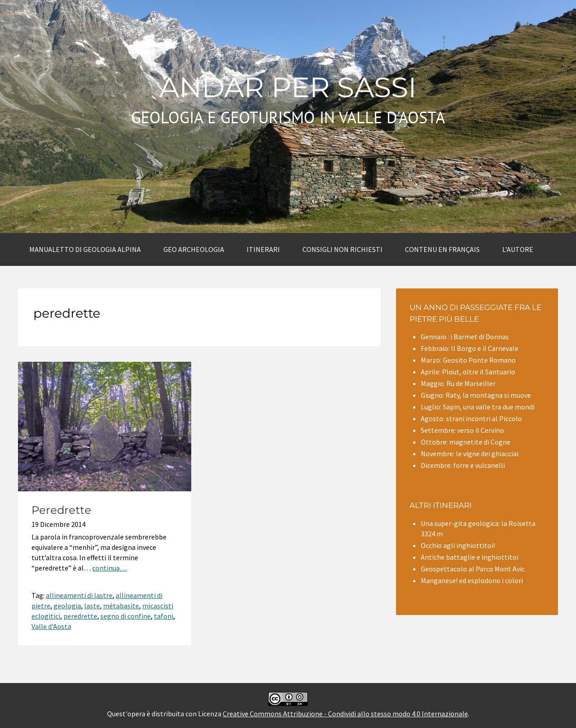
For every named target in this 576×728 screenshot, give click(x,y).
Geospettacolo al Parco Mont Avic (473, 569)
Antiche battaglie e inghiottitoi (470, 557)
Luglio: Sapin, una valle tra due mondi (478, 407)
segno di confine (126, 616)
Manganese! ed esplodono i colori (472, 580)
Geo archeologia (194, 249)
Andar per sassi (288, 87)
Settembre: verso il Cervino (462, 430)
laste (92, 606)
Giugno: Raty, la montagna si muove (476, 395)
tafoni (164, 616)
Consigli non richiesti (342, 249)
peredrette (80, 616)
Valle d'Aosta (51, 626)
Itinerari (263, 249)
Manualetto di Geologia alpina (85, 249)
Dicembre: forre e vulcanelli (463, 465)
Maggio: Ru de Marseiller (458, 383)
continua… (110, 568)
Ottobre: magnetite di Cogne (466, 442)
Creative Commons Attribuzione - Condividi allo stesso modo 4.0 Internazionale (345, 714)
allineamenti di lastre (79, 595)
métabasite (121, 606)
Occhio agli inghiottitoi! (458, 545)
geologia (67, 606)
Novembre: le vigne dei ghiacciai (470, 454)
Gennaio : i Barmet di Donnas (465, 337)
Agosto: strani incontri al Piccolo (471, 418)
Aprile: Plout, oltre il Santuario (468, 372)
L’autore (518, 249)
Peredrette (61, 510)
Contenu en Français (442, 249)
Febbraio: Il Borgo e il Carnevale (470, 348)
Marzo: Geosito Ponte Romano (468, 360)
